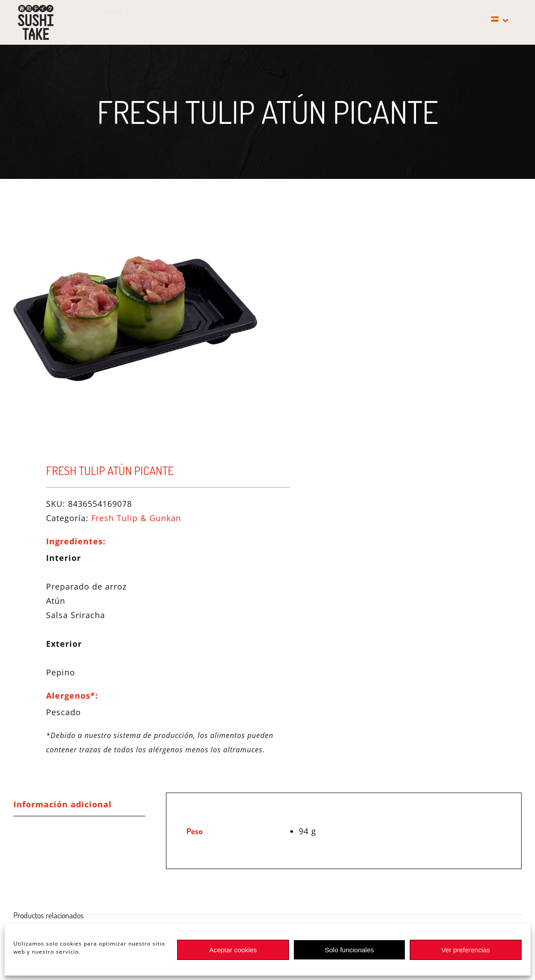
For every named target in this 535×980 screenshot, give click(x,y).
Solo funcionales (349, 950)
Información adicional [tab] (63, 804)
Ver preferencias (465, 950)
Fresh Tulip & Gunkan (136, 518)
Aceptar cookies (233, 950)
